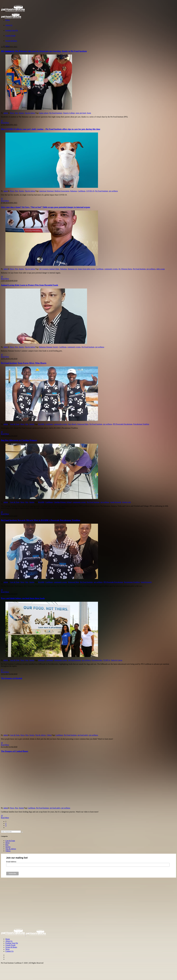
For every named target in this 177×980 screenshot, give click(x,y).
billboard (41, 660)
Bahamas (74, 191)
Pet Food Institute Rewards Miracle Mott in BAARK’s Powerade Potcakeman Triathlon (41, 520)
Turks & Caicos (117, 660)
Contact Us (9, 951)
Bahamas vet (72, 269)
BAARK (41, 424)
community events (111, 269)
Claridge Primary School (63, 502)
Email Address (11, 862)
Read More (5, 123)
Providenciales (97, 660)
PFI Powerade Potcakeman (123, 424)
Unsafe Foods (10, 945)
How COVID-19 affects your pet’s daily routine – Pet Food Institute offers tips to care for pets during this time (51, 129)
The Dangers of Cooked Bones (15, 751)
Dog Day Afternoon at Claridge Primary (19, 440)
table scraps (161, 269)
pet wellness (113, 191)
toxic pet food (81, 113)
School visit (126, 502)
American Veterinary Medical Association (54, 191)
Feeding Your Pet (12, 943)
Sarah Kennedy (116, 502)
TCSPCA (107, 660)
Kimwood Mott (83, 424)
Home (8, 939)
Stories (21, 113)
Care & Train (15, 424)
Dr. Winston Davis (125, 269)
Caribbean (82, 191)
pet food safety (83, 735)
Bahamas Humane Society (49, 347)
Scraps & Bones (11, 947)
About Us (9, 941)
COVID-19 (90, 191)
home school (44, 113)
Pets (16, 113)
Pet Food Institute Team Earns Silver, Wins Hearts (24, 363)
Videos (49, 735)
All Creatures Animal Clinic (49, 269)
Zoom (89, 113)
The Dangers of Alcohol (12, 678)
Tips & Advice (30, 113)
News (12, 113)
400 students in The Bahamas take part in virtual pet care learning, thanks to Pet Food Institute (44, 51)
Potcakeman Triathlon (141, 424)
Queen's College (69, 113)
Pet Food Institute (56, 113)
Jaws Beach (72, 424)
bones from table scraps (87, 269)
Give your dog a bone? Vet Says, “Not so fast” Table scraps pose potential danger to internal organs (45, 207)
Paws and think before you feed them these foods (23, 598)
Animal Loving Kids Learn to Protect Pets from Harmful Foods (30, 285)
